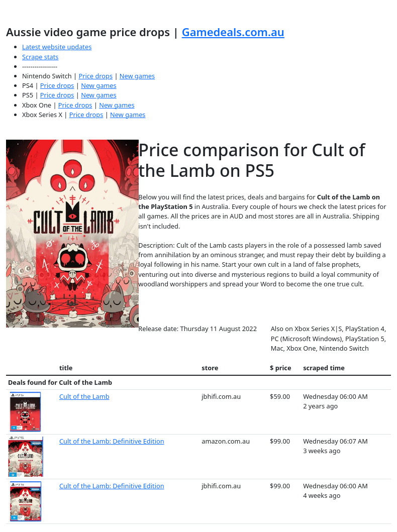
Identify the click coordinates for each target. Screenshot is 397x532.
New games (137, 76)
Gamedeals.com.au (233, 32)
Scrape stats (40, 57)
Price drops (95, 76)
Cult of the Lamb (84, 396)
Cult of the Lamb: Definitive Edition (112, 441)
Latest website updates (57, 47)
